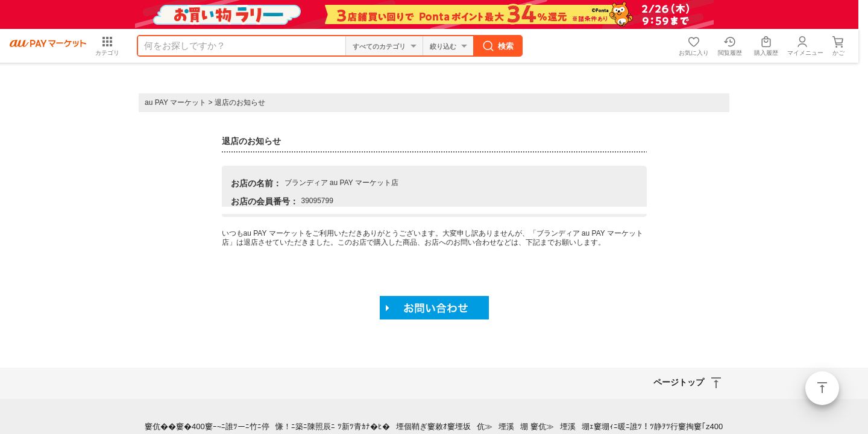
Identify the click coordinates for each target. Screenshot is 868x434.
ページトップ (822, 388)
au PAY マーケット (175, 102)
